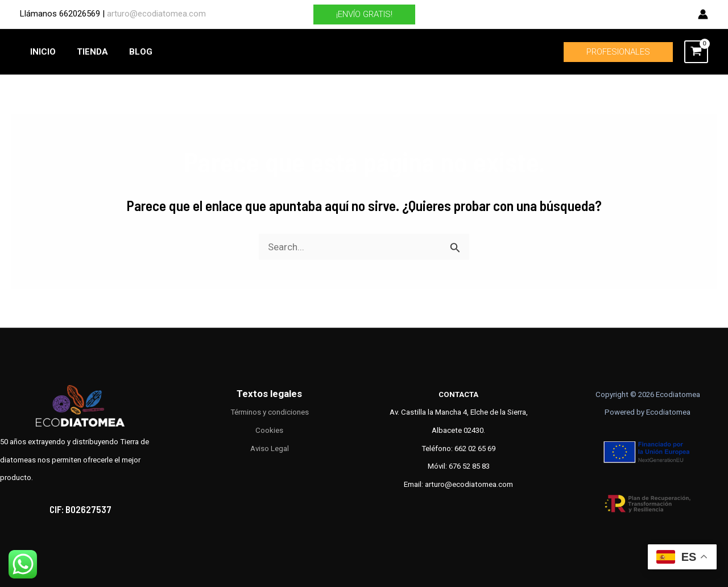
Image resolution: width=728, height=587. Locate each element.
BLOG (131, 52)
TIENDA (87, 52)
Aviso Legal (270, 448)
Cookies (269, 430)
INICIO (41, 52)
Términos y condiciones (270, 412)
